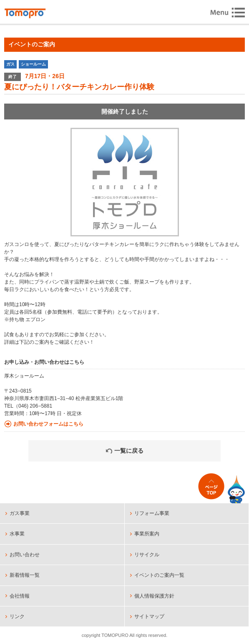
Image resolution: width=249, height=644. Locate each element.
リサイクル (147, 555)
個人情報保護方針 (154, 596)
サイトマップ (149, 616)
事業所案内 (147, 534)
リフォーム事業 (152, 513)
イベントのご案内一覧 (159, 575)
